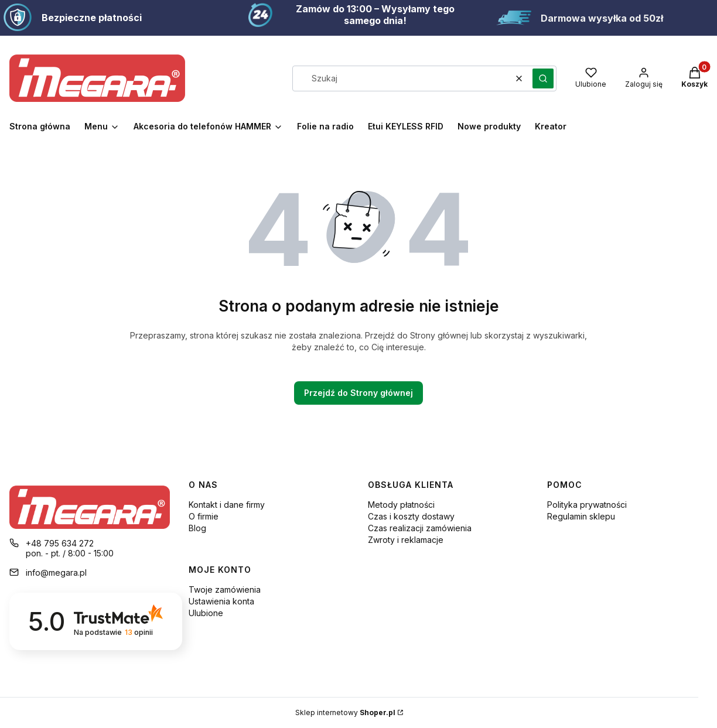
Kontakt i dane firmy (227, 505)
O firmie (204, 516)
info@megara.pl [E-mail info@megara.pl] (56, 573)
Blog (197, 528)
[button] (543, 78)
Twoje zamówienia (225, 589)
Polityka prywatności (587, 505)
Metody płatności (401, 505)
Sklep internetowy (345, 712)
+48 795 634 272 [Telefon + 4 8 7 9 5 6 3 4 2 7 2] (60, 543)
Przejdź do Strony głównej (358, 393)
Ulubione (206, 613)
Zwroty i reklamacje (406, 540)
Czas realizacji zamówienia (420, 528)
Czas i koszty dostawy (411, 516)
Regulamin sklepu (581, 516)
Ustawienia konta (221, 601)
